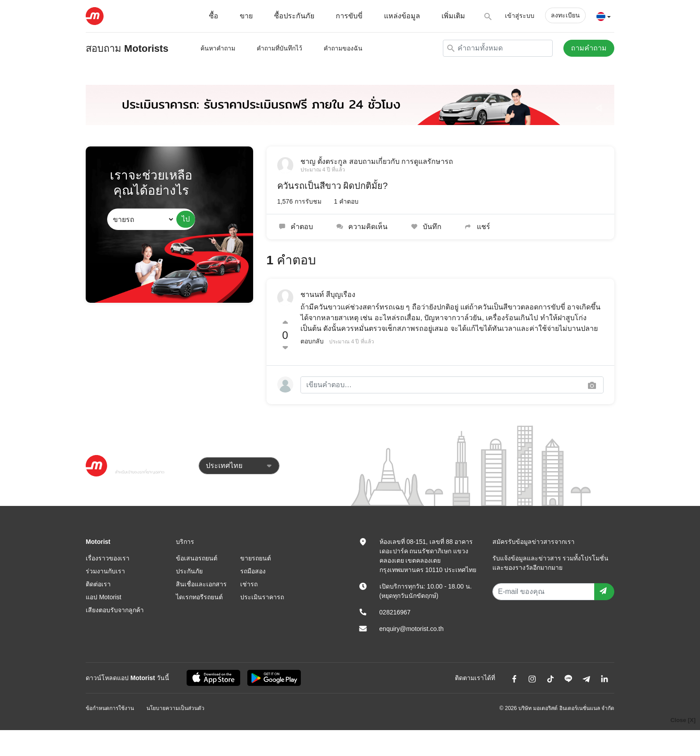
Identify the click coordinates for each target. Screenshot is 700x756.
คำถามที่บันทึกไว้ (279, 48)
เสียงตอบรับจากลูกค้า (115, 610)
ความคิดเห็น (361, 227)
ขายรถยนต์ (256, 558)
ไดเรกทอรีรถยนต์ (199, 597)
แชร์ (477, 227)
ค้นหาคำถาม (218, 48)
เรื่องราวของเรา (108, 558)
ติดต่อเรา (98, 584)
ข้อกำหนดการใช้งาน (110, 708)
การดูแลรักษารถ (427, 161)
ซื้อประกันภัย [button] (294, 16)
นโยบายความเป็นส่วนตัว (175, 708)
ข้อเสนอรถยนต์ (197, 558)
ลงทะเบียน (565, 15)
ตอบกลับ (312, 341)
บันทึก (425, 227)
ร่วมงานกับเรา (105, 571)
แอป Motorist (104, 597)
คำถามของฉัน (343, 48)
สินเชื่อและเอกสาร (201, 584)
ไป (186, 219)
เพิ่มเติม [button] (453, 16)
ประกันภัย (189, 571)
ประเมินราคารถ (262, 597)
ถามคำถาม (589, 48)
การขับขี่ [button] (349, 16)
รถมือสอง (253, 571)
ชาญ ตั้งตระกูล (324, 161)
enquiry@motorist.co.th (412, 629)
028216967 (395, 612)
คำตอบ (295, 227)
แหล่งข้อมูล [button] (402, 16)
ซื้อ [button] (214, 16)
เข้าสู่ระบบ (520, 16)
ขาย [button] (246, 16)
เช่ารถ (249, 584)
